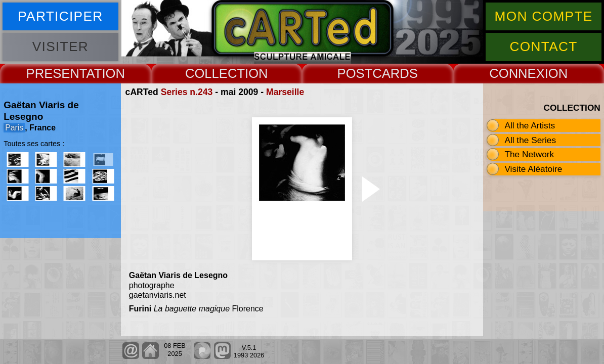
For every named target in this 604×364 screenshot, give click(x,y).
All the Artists (530, 125)
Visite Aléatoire (533, 169)
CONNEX (517, 73)
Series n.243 (187, 92)
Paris (14, 128)
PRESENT (56, 73)
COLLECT (215, 73)
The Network (529, 154)
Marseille (285, 92)
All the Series (530, 140)
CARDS (395, 73)
